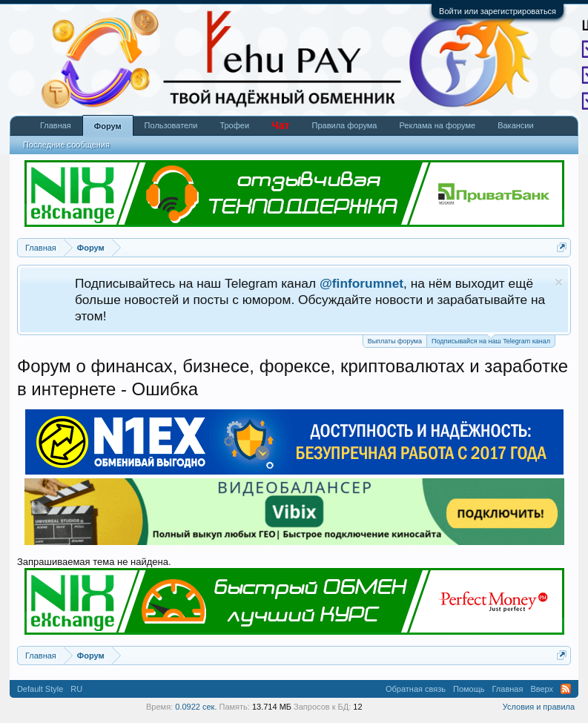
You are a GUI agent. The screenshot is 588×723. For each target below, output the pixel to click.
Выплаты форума (395, 341)
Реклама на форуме (437, 125)
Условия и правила (539, 707)
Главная (56, 125)
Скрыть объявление (559, 282)
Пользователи (171, 125)
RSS (566, 689)
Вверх (542, 689)
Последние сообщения (66, 145)
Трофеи (234, 125)
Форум (108, 126)
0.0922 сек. (196, 707)
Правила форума (345, 125)
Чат (280, 125)
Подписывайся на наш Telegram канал (491, 340)
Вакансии (516, 125)
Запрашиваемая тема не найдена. (94, 562)
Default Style (40, 689)
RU (76, 689)
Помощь (469, 689)
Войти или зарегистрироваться (498, 11)
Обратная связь (416, 689)
